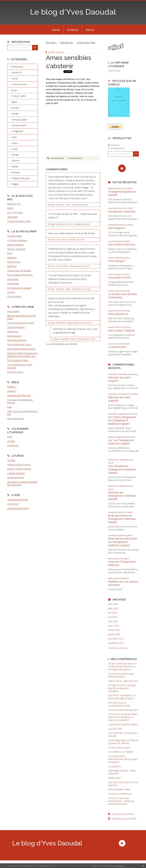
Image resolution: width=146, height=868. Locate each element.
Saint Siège (13, 217)
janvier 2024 (114, 634)
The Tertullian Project (18, 360)
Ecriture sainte (19, 96)
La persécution (117, 347)
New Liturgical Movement (20, 275)
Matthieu (113, 582)
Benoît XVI (17, 73)
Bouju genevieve (118, 515)
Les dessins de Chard (18, 508)
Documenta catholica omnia (21, 349)
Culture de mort (19, 84)
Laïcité (15, 149)
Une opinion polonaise (122, 244)
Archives (73, 30)
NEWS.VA (12, 266)
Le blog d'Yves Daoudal (73, 12)
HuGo (111, 562)
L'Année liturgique (16, 473)
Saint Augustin (117, 228)
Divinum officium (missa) (19, 469)
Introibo (11, 441)
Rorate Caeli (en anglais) (19, 271)
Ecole (14, 90)
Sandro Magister (15, 245)
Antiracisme (17, 67)
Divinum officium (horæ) (19, 465)
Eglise (14, 102)
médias (15, 166)
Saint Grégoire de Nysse (19, 344)
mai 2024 (113, 617)
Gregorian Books (16, 478)
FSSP (10, 437)
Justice (15, 143)
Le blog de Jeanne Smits (19, 221)
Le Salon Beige (15, 236)
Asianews (12, 258)
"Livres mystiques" (16, 327)
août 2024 (113, 604)
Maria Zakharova (118, 314)
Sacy (9, 407)
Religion (15, 184)
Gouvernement (19, 125)
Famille (15, 114)
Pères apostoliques (17, 340)
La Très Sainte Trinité (86, 42)
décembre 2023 (116, 639)
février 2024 (114, 630)
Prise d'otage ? (117, 261)
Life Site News (14, 296)
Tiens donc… (51, 42)
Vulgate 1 (12, 387)
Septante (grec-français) (19, 395)
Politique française (21, 178)
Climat (15, 78)
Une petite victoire (119, 278)
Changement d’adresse (122, 211)
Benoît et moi (14, 204)
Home (56, 30)
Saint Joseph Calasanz (121, 330)
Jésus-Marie (13, 311)
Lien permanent (56, 158)
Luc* (111, 440)
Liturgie (15, 155)
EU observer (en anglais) (19, 288)
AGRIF (10, 208)
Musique (16, 172)
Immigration (17, 131)
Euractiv (11, 292)
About (90, 30)
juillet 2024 (113, 609)
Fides (10, 253)
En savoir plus (119, 866)
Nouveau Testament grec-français (20, 401)
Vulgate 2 (12, 391)
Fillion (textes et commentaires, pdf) (23, 413)
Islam (14, 137)
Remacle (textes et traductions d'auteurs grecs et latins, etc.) (22, 355)
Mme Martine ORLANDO (123, 539)
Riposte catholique (16, 249)
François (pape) (19, 120)
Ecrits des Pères (15, 372)
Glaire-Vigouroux (15, 419)
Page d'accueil (66, 42)
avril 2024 (113, 621)
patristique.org (14, 336)
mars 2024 (113, 626)
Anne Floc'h (13, 504)
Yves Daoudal (116, 466)
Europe (15, 108)
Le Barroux (13, 445)
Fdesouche (13, 279)
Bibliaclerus (13, 332)
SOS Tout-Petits (15, 213)
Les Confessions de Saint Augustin (20, 366)
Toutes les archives (118, 648)
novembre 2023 (116, 643)
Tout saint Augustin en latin (21, 323)
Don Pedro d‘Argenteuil (122, 417)
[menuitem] (56, 30)
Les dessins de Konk (17, 500)
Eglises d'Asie (14, 262)
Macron (15, 161)
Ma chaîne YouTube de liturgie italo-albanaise (22, 483)
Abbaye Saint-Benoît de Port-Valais (22, 317)
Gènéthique (13, 284)
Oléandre (114, 378)
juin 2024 (113, 613)
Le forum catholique (17, 240)
